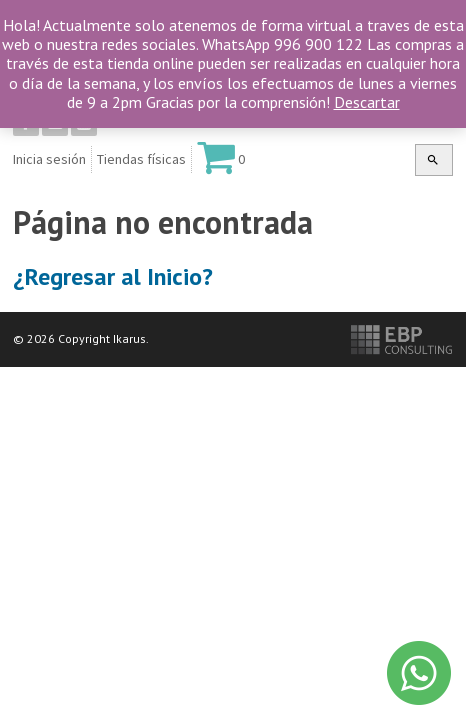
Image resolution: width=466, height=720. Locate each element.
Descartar (367, 102)
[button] (433, 160)
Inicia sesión (49, 159)
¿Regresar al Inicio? (113, 276)
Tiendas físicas (141, 159)
